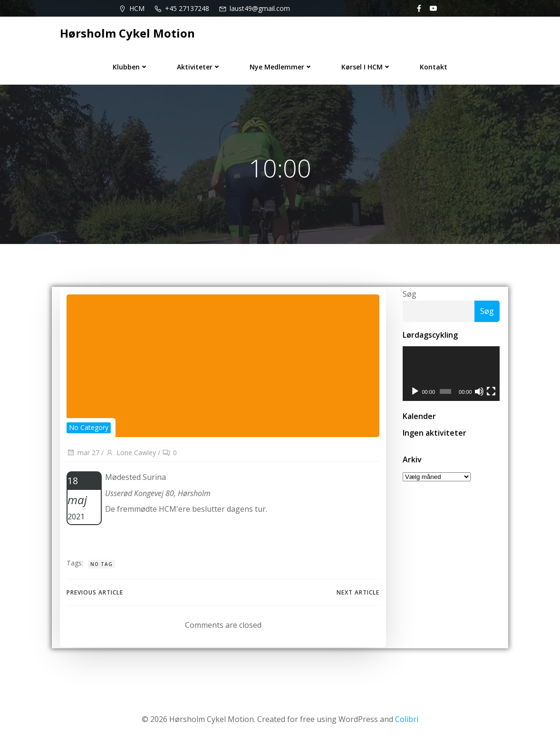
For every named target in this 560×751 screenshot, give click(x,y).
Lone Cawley (130, 456)
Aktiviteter (199, 65)
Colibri (407, 723)
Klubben (130, 65)
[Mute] (480, 395)
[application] (451, 376)
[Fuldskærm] (492, 395)
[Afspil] (414, 395)
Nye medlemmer (281, 65)
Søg (408, 296)
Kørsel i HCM (366, 65)
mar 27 (82, 456)
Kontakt (434, 65)
